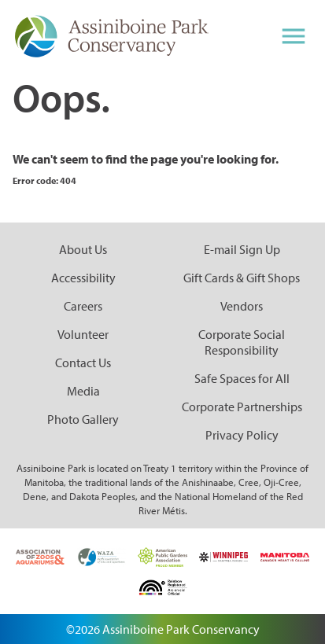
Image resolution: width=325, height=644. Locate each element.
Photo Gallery (83, 419)
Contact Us (83, 362)
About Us (83, 249)
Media (83, 391)
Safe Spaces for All (242, 378)
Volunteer (83, 334)
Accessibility (83, 278)
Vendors (242, 306)
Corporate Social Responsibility (242, 342)
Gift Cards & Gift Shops (242, 278)
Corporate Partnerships (242, 407)
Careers (83, 306)
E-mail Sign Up (242, 249)
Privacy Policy (242, 435)
